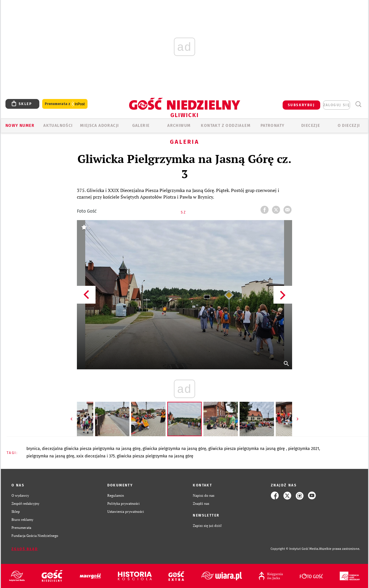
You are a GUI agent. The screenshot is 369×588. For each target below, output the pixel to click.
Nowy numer (20, 126)
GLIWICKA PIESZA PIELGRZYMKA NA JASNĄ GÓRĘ (247, 449)
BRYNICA (33, 449)
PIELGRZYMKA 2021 (304, 449)
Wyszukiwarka (358, 104)
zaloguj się (337, 105)
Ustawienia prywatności (126, 512)
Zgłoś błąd (25, 549)
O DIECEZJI (349, 126)
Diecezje (311, 126)
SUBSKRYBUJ (301, 105)
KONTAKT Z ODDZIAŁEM (226, 126)
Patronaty (273, 126)
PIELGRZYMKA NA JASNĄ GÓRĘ (50, 456)
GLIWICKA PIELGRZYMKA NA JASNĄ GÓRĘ (174, 449)
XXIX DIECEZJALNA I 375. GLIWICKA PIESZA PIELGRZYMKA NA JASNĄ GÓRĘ (135, 456)
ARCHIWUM (179, 126)
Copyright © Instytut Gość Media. (295, 549)
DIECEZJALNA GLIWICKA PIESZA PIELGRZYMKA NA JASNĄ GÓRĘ (91, 449)
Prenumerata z (65, 104)
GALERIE (141, 126)
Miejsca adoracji (99, 126)
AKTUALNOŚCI (58, 126)
